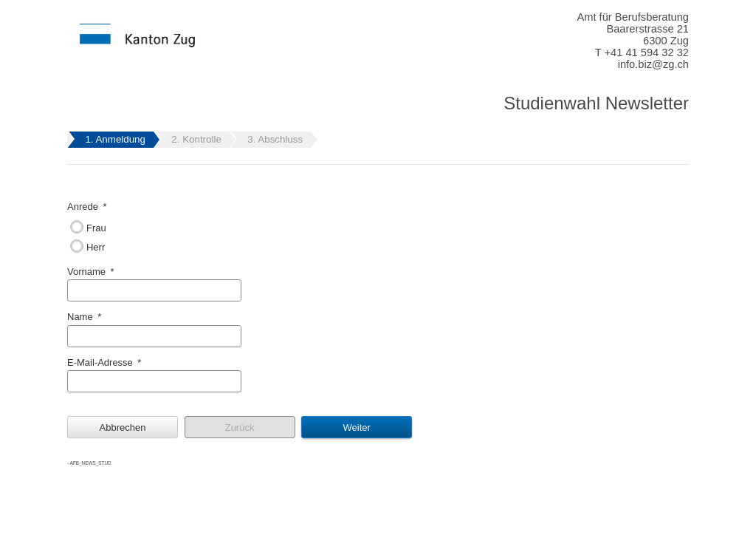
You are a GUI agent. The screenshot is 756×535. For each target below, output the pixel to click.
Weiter (356, 427)
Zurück (240, 427)
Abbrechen (123, 427)
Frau (96, 228)
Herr (96, 247)
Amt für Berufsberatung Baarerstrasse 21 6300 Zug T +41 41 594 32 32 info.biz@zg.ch (633, 41)
